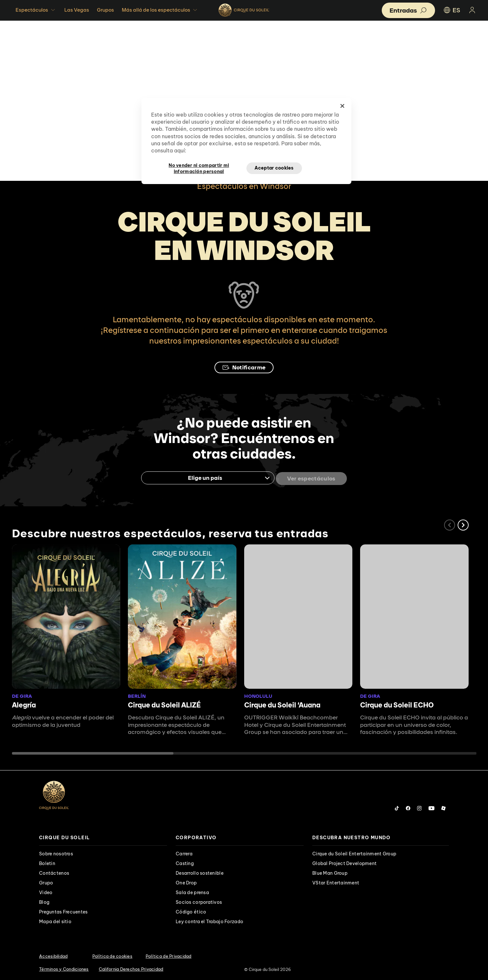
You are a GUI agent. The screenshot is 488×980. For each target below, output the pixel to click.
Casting (185, 862)
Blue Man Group (330, 872)
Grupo (46, 882)
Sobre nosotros (56, 852)
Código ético (191, 911)
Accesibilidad (53, 955)
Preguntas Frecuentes (63, 911)
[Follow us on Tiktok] (397, 807)
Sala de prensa (192, 891)
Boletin (47, 862)
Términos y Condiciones (64, 968)
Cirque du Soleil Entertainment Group (354, 852)
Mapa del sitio (55, 920)
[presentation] (103, 836)
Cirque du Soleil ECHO (397, 704)
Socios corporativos (199, 901)
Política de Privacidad (169, 955)
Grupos (105, 10)
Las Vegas (77, 10)
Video (46, 891)
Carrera (184, 852)
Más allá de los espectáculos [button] (160, 10)
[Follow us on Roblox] (443, 807)
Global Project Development (344, 862)
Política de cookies (112, 955)
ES (452, 10)
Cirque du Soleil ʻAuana (282, 704)
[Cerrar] (342, 106)
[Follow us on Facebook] (408, 807)
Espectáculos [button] (36, 10)
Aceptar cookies (274, 168)
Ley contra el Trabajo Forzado (209, 920)
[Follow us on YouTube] (431, 807)
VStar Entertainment (336, 882)
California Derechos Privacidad (131, 968)
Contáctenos (54, 872)
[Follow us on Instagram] (419, 807)
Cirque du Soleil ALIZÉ (164, 704)
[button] (463, 524)
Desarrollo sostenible (200, 872)
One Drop (186, 882)
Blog (44, 901)
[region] (246, 141)
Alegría (24, 704)
